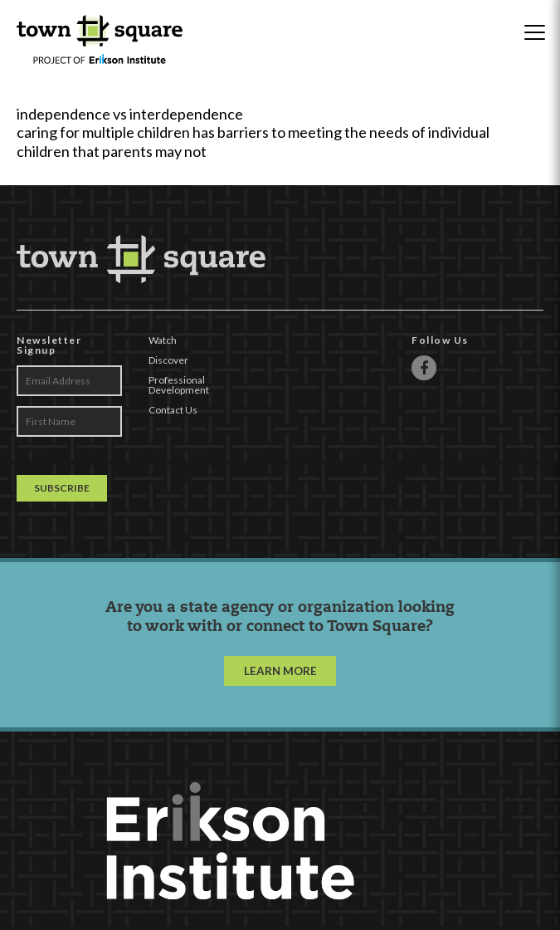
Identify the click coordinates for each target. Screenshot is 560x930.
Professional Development (179, 385)
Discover (168, 360)
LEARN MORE (280, 671)
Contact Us (173, 410)
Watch (163, 340)
